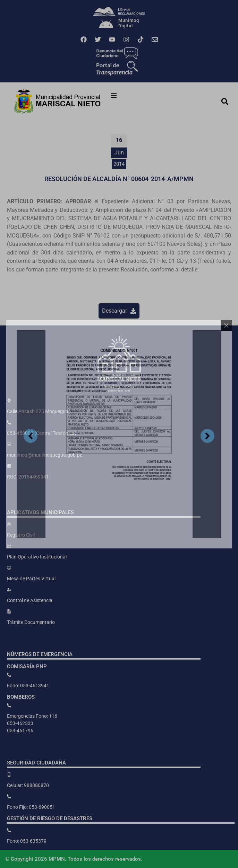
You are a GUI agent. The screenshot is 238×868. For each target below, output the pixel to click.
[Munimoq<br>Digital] (106, 25)
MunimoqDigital (129, 23)
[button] (114, 96)
